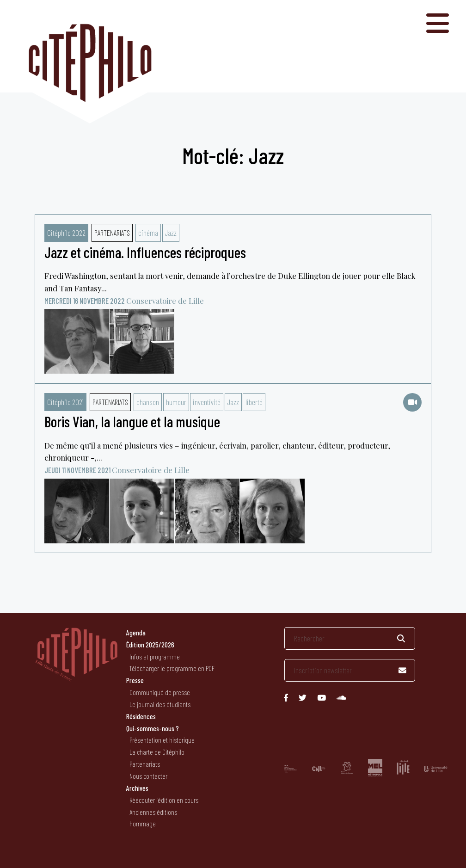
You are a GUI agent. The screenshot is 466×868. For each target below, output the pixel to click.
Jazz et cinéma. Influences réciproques (145, 252)
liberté (254, 402)
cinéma (148, 233)
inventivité (207, 402)
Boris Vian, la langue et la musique (132, 421)
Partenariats (112, 233)
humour (176, 402)
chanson (148, 402)
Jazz (171, 233)
